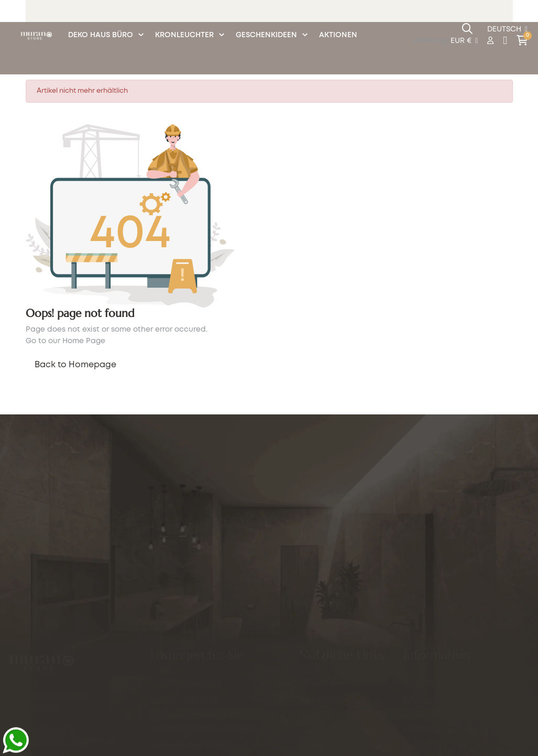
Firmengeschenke (185, 589)
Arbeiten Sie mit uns (338, 691)
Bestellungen (325, 660)
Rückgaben (321, 675)
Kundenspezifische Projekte (205, 637)
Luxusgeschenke (183, 605)
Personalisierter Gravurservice (210, 684)
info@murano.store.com (64, 638)
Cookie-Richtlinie (437, 700)
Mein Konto (322, 644)
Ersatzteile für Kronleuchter (204, 652)
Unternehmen (431, 684)
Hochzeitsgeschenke (191, 621)
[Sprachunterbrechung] (507, 30)
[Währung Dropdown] (464, 41)
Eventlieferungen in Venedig (206, 668)
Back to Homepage (75, 365)
